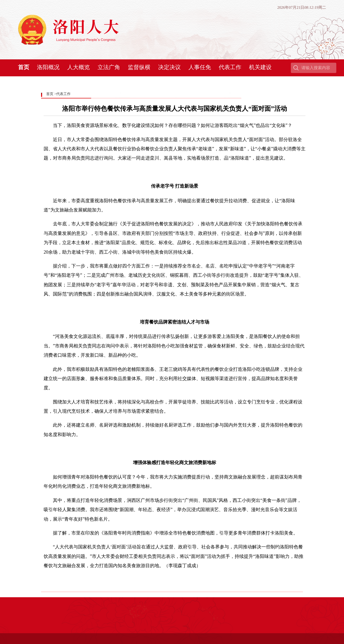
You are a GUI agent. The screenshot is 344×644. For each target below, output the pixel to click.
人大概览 (79, 67)
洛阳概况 (48, 67)
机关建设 (260, 67)
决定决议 (169, 67)
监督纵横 (139, 67)
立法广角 (109, 67)
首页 (24, 67)
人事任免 (200, 67)
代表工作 (230, 67)
